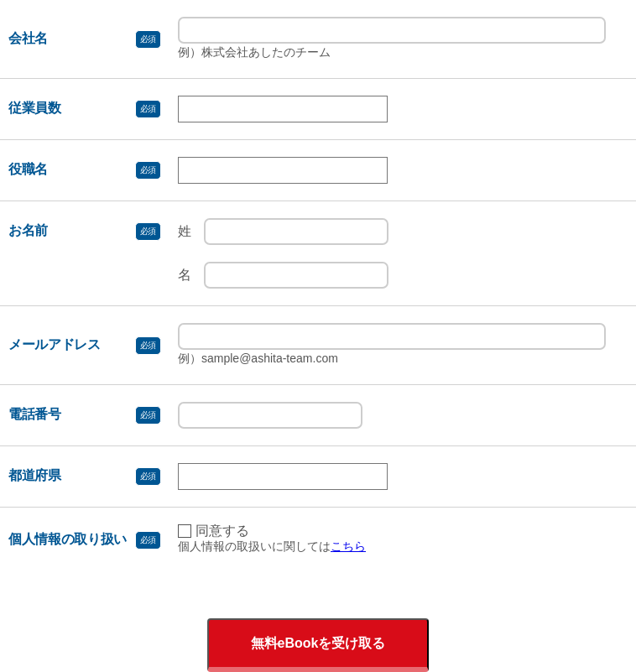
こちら (348, 546)
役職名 (28, 169)
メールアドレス (55, 344)
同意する (222, 531)
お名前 (28, 230)
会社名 (28, 38)
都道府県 (35, 475)
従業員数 (35, 108)
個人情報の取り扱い (68, 539)
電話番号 (35, 414)
